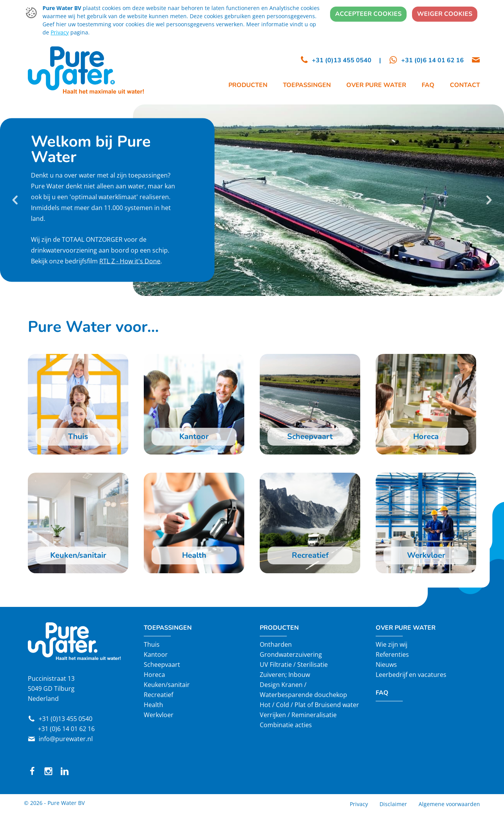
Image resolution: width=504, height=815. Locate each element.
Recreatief (158, 695)
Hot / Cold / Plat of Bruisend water (309, 705)
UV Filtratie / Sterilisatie (294, 665)
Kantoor (156, 654)
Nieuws (386, 665)
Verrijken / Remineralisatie (298, 715)
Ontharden (276, 644)
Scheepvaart (162, 665)
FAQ (382, 693)
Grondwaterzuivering (291, 654)
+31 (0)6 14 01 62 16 (66, 729)
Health (153, 705)
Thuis (152, 644)
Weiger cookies (445, 14)
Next (489, 200)
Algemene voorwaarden (449, 804)
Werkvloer (159, 715)
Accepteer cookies (368, 14)
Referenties (392, 654)
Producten (279, 628)
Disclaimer (393, 804)
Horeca (154, 675)
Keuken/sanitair (167, 685)
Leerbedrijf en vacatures (411, 675)
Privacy (60, 32)
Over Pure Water (406, 628)
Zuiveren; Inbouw (285, 675)
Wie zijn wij (392, 644)
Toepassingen (168, 628)
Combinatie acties (286, 725)
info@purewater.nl (66, 739)
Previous (15, 200)
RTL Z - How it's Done (130, 261)
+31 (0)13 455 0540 (66, 719)
